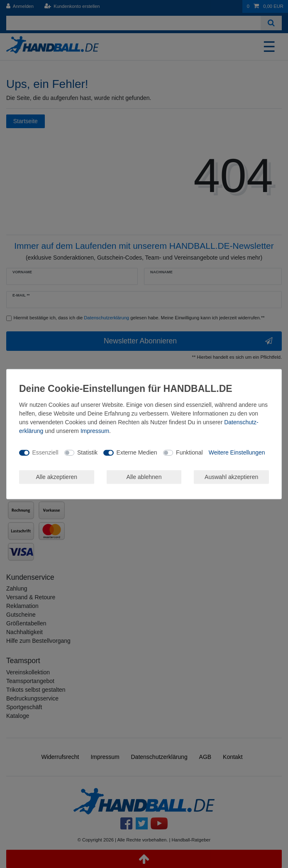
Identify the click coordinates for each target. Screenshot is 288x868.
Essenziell (45, 452)
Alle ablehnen (144, 477)
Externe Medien (137, 452)
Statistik (87, 452)
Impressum (95, 430)
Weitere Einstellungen (237, 452)
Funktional (189, 452)
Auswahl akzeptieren (231, 477)
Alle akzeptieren (57, 477)
